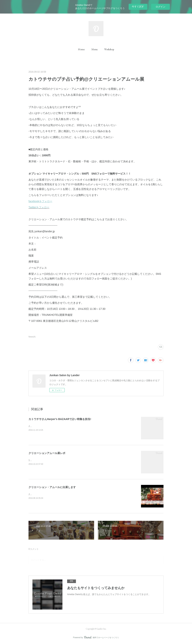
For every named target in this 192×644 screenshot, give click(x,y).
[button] (81, 49)
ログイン (160, 7)
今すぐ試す (138, 6)
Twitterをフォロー (39, 207)
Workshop (109, 49)
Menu (94, 49)
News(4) (32, 337)
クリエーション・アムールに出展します (52, 487)
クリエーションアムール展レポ (47, 453)
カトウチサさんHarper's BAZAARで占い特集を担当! (60, 419)
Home (81, 49)
